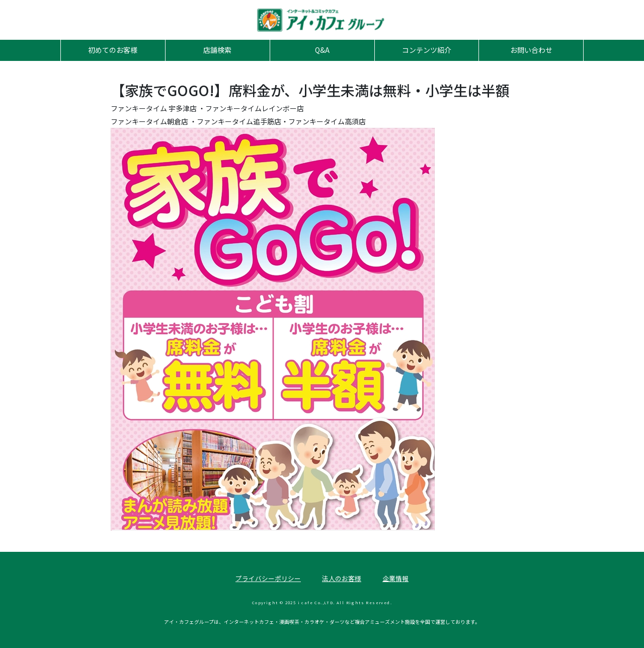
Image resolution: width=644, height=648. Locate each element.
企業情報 (395, 578)
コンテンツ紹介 (427, 50)
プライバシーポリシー (268, 578)
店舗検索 (217, 50)
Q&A (322, 50)
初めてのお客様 (113, 50)
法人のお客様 (342, 578)
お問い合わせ (531, 50)
